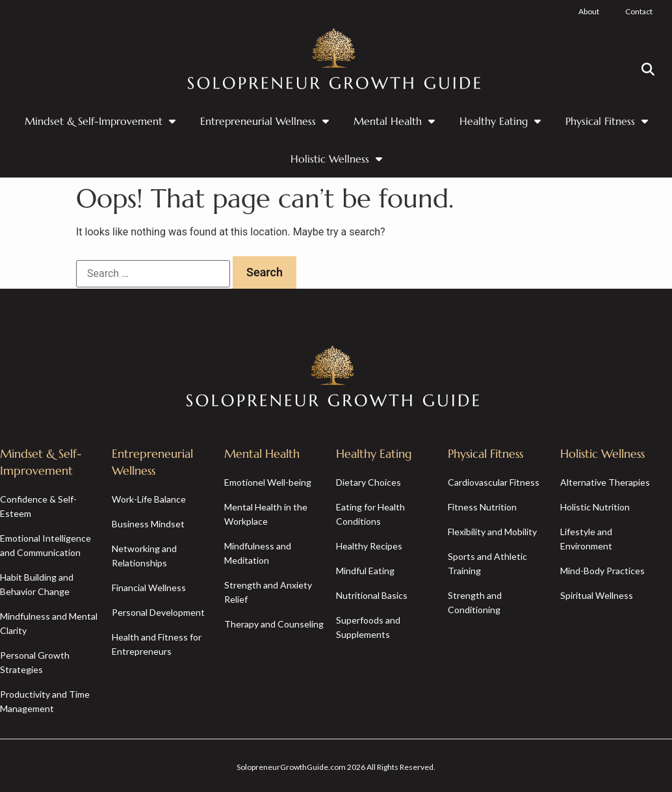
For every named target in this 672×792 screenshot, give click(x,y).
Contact (639, 11)
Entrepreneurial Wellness (265, 121)
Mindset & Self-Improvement (100, 121)
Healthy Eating (500, 121)
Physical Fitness (607, 121)
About (589, 11)
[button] (648, 70)
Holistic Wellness (336, 159)
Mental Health (394, 121)
